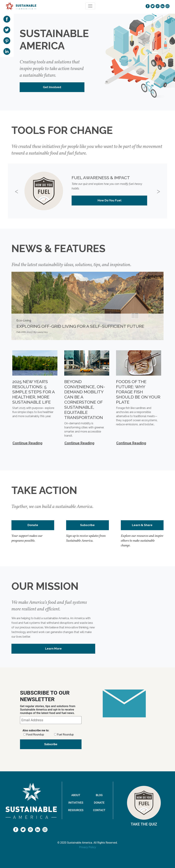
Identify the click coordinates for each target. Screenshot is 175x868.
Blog (99, 795)
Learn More (53, 649)
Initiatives (76, 803)
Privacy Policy (88, 847)
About (76, 795)
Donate (33, 525)
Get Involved (52, 87)
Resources (76, 810)
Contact (99, 810)
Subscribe (87, 525)
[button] (20, 191)
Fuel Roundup (65, 735)
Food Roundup (35, 735)
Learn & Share (142, 525)
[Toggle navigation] (90, 6)
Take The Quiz (144, 824)
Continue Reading (27, 443)
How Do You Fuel (109, 200)
